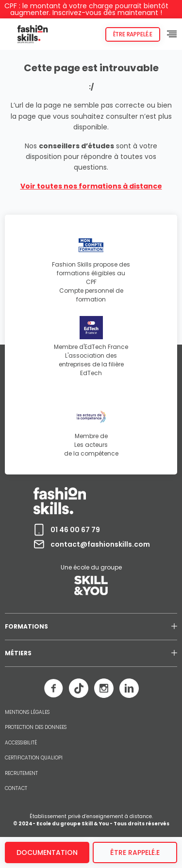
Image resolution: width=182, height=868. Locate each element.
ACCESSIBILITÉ (21, 743)
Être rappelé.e (133, 34)
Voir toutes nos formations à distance (91, 186)
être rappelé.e (135, 852)
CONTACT (16, 789)
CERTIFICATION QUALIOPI (34, 758)
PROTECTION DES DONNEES (36, 727)
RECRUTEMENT (21, 773)
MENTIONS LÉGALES (27, 712)
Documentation (47, 852)
